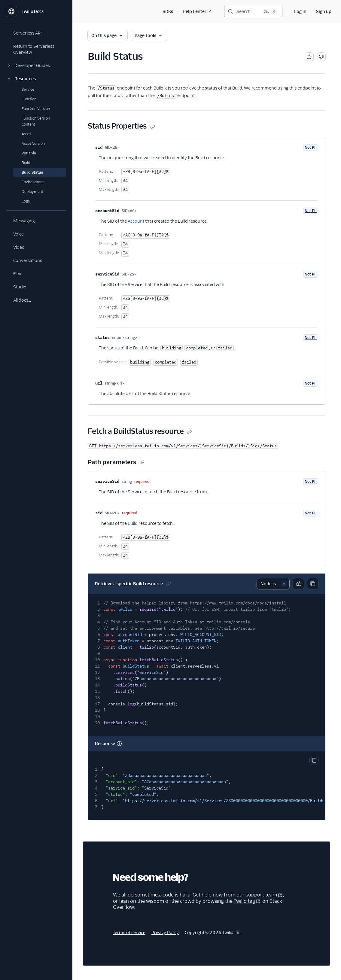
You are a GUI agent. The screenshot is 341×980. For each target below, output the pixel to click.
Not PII (311, 147)
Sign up (324, 11)
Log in (300, 11)
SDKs (168, 11)
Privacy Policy (165, 933)
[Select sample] (273, 584)
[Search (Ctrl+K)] (253, 11)
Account (136, 221)
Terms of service (129, 933)
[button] (36, 65)
